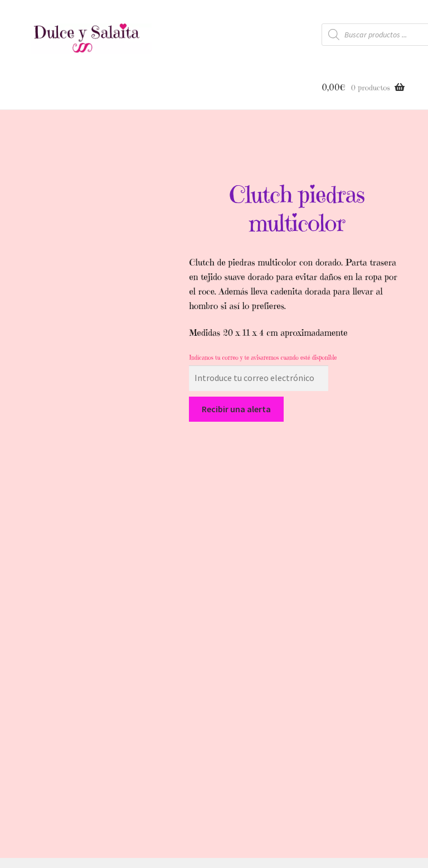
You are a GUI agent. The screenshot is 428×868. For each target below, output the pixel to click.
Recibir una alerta (236, 409)
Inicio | (130, 789)
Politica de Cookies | (309, 789)
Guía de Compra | (233, 789)
